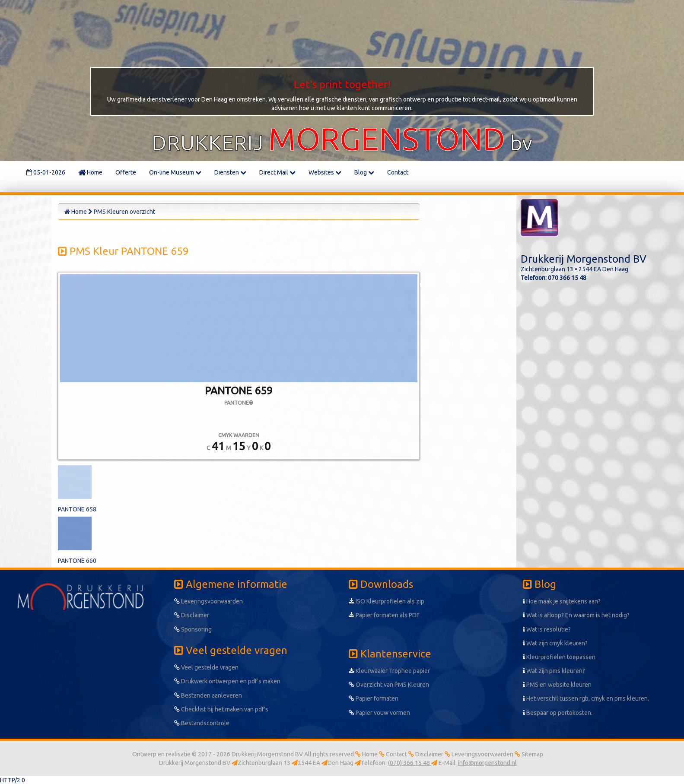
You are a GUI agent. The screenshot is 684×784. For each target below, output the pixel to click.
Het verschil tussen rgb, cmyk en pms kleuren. (586, 698)
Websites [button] (325, 172)
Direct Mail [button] (277, 172)
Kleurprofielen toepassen (559, 657)
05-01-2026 (46, 172)
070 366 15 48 (567, 278)
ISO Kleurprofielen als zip (387, 601)
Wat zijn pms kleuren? (554, 671)
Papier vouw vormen (379, 713)
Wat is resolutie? (547, 629)
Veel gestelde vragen (206, 667)
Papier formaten (374, 698)
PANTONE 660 (77, 561)
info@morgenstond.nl (487, 763)
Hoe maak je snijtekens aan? (562, 601)
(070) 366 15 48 (410, 763)
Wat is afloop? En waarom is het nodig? (576, 615)
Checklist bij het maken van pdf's (221, 709)
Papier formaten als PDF (384, 615)
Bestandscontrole (202, 723)
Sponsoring (193, 629)
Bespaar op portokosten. (558, 713)
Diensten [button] (230, 172)
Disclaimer (192, 615)
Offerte (126, 172)
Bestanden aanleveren (208, 695)
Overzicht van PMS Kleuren (389, 685)
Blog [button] (364, 172)
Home (90, 172)
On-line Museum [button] (175, 172)
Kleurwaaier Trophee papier (389, 671)
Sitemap (532, 754)
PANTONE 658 (77, 509)
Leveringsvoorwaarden (208, 601)
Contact (398, 172)
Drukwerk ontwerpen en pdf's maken (227, 681)
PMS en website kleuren (557, 685)
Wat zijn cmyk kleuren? (555, 643)
